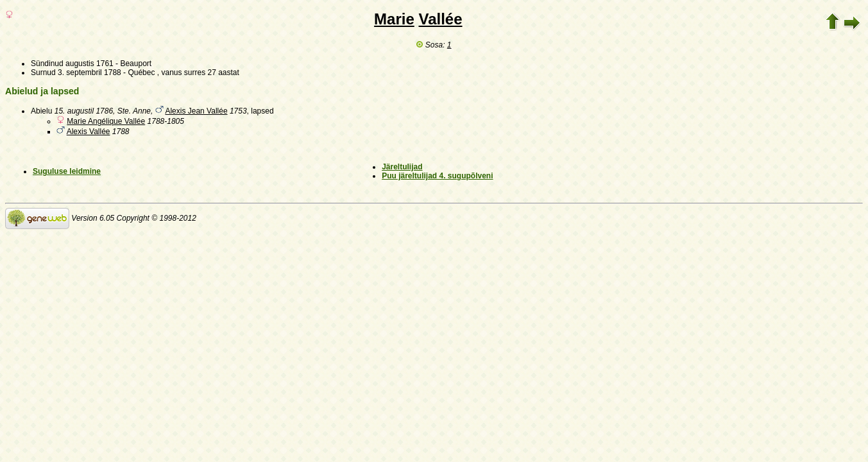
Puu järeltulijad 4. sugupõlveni (437, 176)
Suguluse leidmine (67, 171)
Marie (394, 19)
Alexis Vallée (89, 132)
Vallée (440, 19)
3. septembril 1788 (89, 73)
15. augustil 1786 (84, 111)
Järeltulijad (402, 167)
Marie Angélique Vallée (106, 121)
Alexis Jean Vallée (196, 111)
